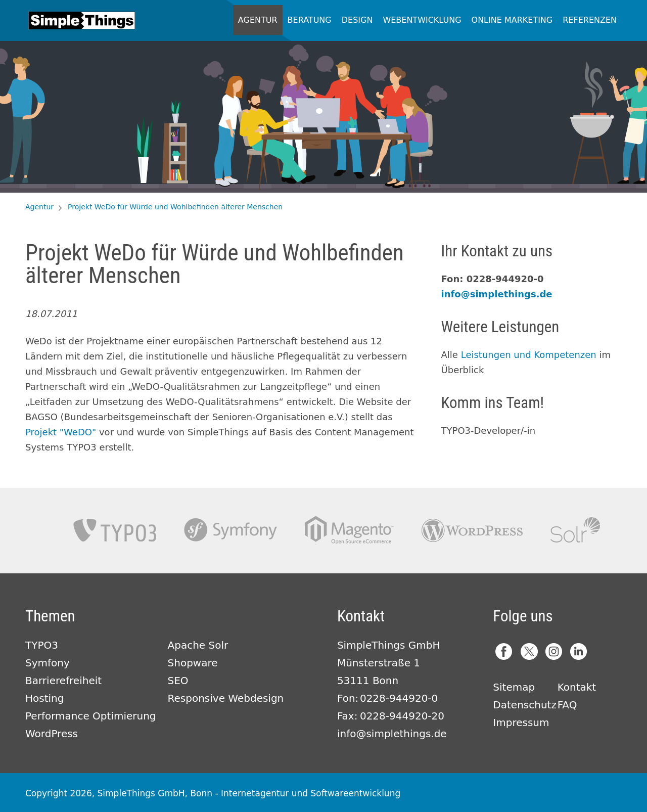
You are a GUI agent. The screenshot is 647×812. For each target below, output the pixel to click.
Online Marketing (512, 20)
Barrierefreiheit (63, 681)
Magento (349, 530)
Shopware (193, 663)
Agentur (258, 20)
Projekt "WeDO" (61, 432)
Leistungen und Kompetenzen (529, 355)
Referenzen (590, 20)
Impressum (521, 723)
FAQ (567, 705)
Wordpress (472, 530)
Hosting (44, 698)
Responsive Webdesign (226, 698)
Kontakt (577, 687)
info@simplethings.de (497, 294)
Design (357, 20)
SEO (178, 681)
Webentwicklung (422, 20)
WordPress (52, 734)
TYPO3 (115, 530)
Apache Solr (575, 530)
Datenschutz (525, 705)
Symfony (230, 530)
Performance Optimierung (91, 716)
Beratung (310, 20)
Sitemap (514, 687)
